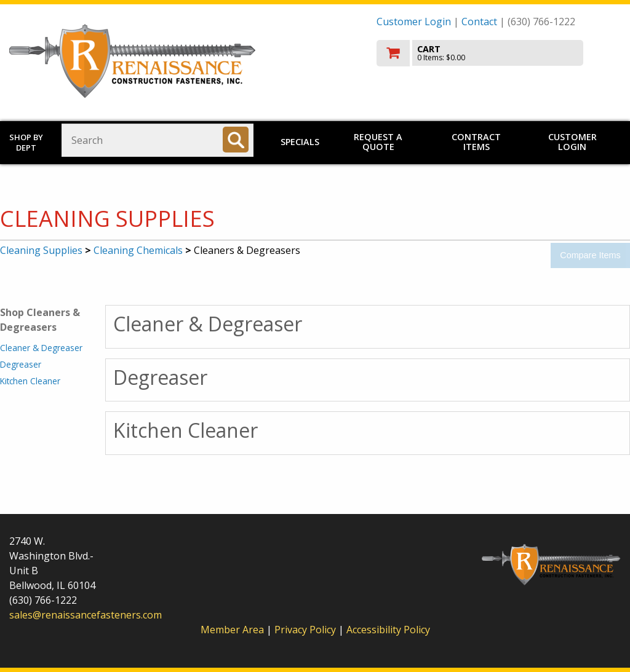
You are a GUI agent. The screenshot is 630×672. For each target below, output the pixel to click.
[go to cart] (499, 53)
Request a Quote (378, 142)
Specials (300, 142)
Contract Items (476, 142)
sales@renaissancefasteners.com (86, 615)
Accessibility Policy (388, 630)
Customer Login (414, 22)
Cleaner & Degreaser (41, 348)
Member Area (232, 630)
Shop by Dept (26, 142)
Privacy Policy (306, 630)
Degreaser (21, 364)
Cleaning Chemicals (138, 250)
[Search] (236, 140)
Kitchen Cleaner (30, 381)
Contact (479, 22)
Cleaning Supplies (41, 250)
